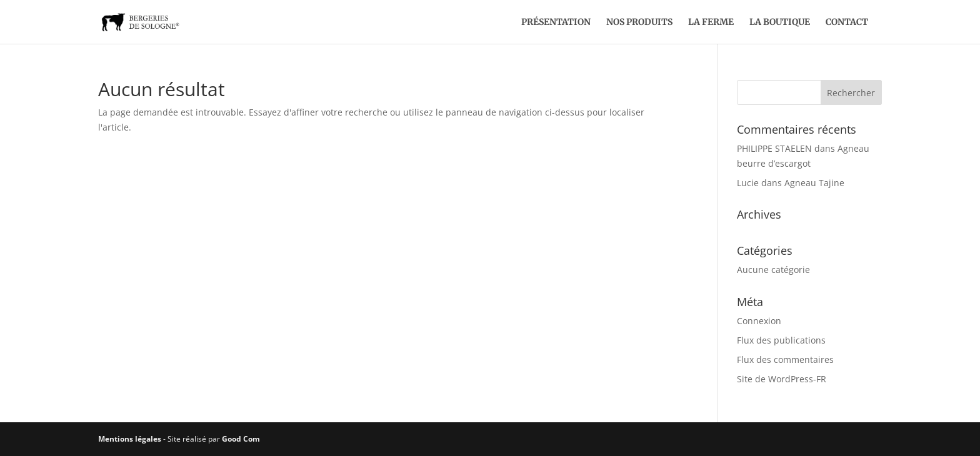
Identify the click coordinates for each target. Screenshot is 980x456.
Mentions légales (130, 439)
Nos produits (639, 22)
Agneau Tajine (814, 183)
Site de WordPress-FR (782, 379)
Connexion (759, 321)
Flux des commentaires (785, 359)
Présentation (556, 22)
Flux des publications (781, 340)
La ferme (711, 22)
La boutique (780, 22)
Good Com (241, 439)
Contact (847, 22)
